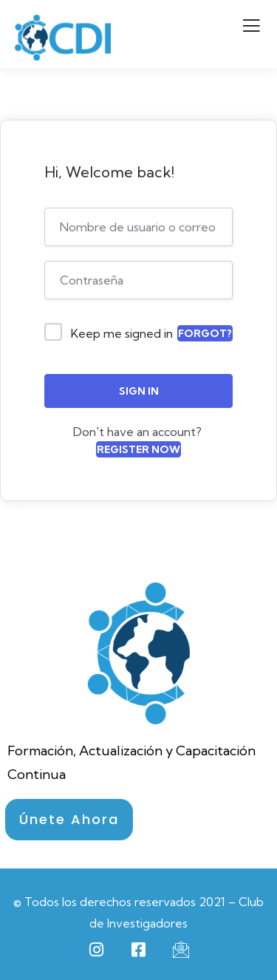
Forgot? (205, 333)
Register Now (138, 449)
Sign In (139, 391)
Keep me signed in (122, 333)
